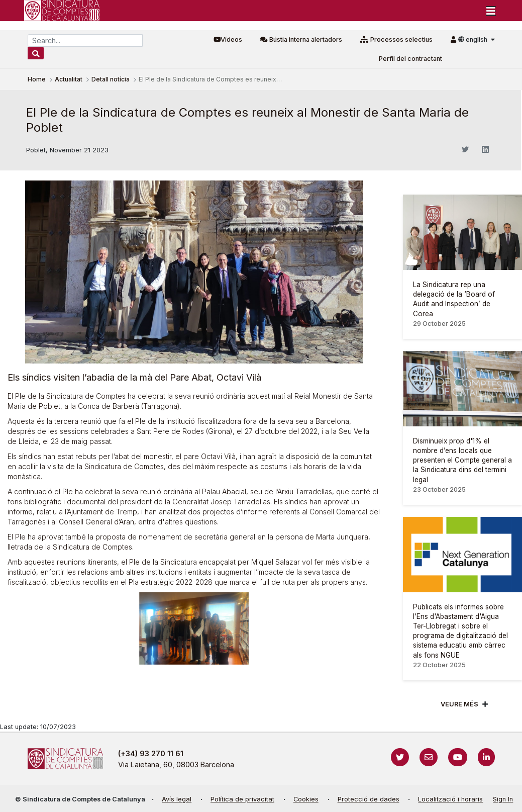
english (474, 39)
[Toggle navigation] (491, 11)
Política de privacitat (242, 799)
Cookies (306, 799)
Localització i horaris (450, 799)
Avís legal (177, 799)
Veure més (459, 704)
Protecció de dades (369, 799)
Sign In (503, 799)
